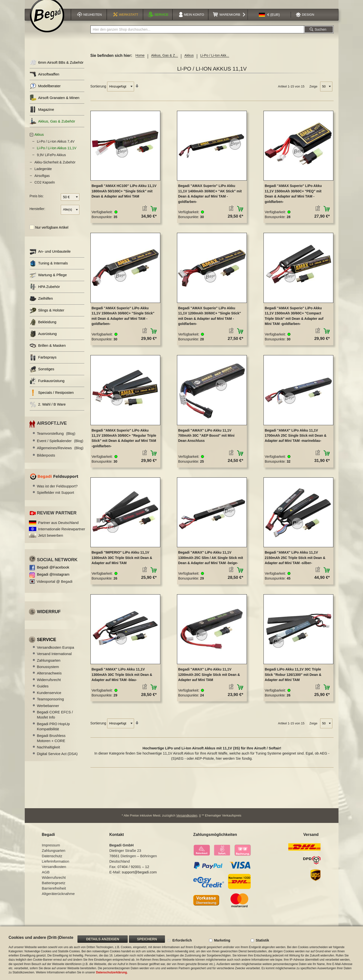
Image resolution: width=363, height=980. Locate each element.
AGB (46, 878)
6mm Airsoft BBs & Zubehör (57, 68)
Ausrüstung (43, 339)
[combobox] (197, 35)
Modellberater (45, 91)
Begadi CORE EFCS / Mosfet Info (55, 720)
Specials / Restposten (52, 398)
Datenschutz (52, 862)
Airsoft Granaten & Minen (55, 103)
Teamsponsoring (50, 704)
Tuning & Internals (49, 268)
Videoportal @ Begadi (55, 587)
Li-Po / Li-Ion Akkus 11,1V (57, 153)
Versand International (54, 659)
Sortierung (98, 92)
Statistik (262, 940)
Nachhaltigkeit (49, 752)
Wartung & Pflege (48, 280)
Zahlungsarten (49, 665)
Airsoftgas (42, 181)
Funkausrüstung (47, 386)
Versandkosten (187, 822)
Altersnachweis (49, 678)
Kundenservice (49, 698)
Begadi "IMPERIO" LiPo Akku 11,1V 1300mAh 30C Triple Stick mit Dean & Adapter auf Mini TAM (122, 563)
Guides (43, 691)
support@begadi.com (139, 878)
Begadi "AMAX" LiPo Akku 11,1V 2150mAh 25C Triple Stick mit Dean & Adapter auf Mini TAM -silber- (295, 563)
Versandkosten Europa (56, 652)
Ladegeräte (43, 174)
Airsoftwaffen (44, 80)
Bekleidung (43, 327)
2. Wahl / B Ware (48, 410)
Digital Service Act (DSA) (57, 759)
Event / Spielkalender (60, 446)
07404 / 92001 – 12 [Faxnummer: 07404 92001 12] (133, 873)
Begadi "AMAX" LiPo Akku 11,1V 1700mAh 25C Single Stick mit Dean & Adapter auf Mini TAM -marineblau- (296, 441)
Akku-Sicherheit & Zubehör (55, 167)
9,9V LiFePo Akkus (51, 160)
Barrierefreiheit (54, 894)
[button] (269, 20)
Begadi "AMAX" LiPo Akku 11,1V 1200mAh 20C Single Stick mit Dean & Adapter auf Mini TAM (209, 680)
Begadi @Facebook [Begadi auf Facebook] (53, 573)
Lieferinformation (56, 867)
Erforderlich (182, 940)
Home (140, 61)
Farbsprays (43, 363)
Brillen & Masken (48, 351)
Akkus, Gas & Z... (165, 61)
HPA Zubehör (45, 292)
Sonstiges (42, 374)
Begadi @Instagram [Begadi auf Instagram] (53, 580)
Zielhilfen (41, 304)
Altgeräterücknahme (58, 900)
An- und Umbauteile (50, 257)
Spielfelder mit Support (56, 498)
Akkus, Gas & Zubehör (52, 127)
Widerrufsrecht (49, 685)
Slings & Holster (47, 316)
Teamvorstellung (56, 439)
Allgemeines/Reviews (60, 453)
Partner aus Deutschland (58, 528)
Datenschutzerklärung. (112, 972)
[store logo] (47, 21)
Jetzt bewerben (51, 541)
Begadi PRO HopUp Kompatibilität (53, 732)
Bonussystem (48, 672)
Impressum (51, 851)
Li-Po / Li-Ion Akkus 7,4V (56, 147)
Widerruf (49, 617)
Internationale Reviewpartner (62, 534)
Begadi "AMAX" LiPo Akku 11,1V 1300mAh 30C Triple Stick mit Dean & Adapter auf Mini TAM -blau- (122, 680)
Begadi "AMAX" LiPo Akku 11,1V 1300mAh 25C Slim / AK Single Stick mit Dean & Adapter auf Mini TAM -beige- (211, 563)
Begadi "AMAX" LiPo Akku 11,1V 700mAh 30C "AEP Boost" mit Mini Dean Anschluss (206, 441)
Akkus (189, 61)
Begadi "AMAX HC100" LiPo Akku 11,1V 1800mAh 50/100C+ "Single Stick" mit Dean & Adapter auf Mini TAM (124, 196)
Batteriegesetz (54, 889)
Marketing (222, 940)
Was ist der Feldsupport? (57, 491)
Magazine (42, 115)
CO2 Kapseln (45, 188)
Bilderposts (46, 460)
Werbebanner (48, 711)
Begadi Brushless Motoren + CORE (51, 743)
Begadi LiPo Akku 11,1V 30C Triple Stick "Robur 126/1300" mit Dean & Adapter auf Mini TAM (293, 680)
